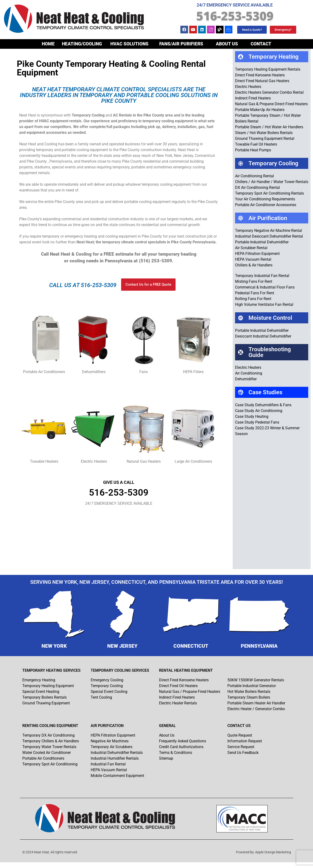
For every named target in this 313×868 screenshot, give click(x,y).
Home (48, 44)
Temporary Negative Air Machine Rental (269, 231)
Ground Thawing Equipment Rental (265, 139)
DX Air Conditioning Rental (257, 188)
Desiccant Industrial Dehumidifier (263, 336)
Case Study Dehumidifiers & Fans (263, 405)
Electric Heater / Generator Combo (256, 709)
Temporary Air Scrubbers (112, 747)
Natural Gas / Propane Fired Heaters (190, 692)
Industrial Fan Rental (108, 764)
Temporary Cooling (107, 686)
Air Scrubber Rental (251, 248)
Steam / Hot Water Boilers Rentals (264, 133)
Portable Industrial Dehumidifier (262, 242)
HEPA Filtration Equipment (257, 254)
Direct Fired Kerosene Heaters (260, 75)
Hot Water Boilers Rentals (249, 692)
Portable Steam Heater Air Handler (256, 703)
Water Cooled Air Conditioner (47, 753)
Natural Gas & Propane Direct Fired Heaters (271, 104)
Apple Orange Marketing (273, 852)
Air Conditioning (249, 373)
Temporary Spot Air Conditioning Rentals (269, 193)
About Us (229, 44)
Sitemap (166, 758)
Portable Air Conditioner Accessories (266, 205)
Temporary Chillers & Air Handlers (51, 741)
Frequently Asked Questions (183, 741)
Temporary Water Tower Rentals (49, 747)
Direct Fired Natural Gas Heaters (262, 81)
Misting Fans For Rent (254, 281)
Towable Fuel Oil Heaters (256, 144)
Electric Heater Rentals (178, 703)
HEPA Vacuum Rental (253, 259)
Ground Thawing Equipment (46, 703)
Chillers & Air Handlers (254, 265)
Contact (261, 44)
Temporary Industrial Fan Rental (262, 276)
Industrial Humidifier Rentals (115, 758)
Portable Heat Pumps (253, 150)
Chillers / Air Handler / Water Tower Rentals (272, 182)
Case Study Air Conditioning (259, 411)
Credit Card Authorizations (181, 747)
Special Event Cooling (109, 692)
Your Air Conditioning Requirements (265, 199)
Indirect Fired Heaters (253, 98)
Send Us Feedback (243, 753)
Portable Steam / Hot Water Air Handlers (269, 127)
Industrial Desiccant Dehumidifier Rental (269, 236)
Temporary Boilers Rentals (44, 697)
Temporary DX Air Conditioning (48, 735)
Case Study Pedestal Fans (257, 422)
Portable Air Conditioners (43, 758)
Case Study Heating (252, 416)
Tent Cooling (101, 697)
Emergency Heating (39, 680)
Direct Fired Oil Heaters (178, 686)
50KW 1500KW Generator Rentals (256, 680)
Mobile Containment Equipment (117, 776)
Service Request (241, 747)
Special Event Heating (41, 692)
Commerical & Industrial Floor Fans (265, 287)
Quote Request (240, 735)
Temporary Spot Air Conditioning (50, 764)
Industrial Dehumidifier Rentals (117, 753)
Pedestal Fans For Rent (255, 293)
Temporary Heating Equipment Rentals (268, 69)
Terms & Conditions (176, 753)
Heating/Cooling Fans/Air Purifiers (135, 44)
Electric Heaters (248, 87)
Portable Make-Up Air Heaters (260, 110)
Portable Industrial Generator (252, 686)
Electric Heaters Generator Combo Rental (269, 92)
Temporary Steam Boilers (249, 697)
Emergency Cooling (107, 680)
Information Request (245, 741)
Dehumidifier (246, 379)
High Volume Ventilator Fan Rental (264, 305)
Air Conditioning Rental (254, 176)
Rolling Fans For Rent (253, 299)
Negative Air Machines (110, 741)
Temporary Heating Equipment (48, 686)
